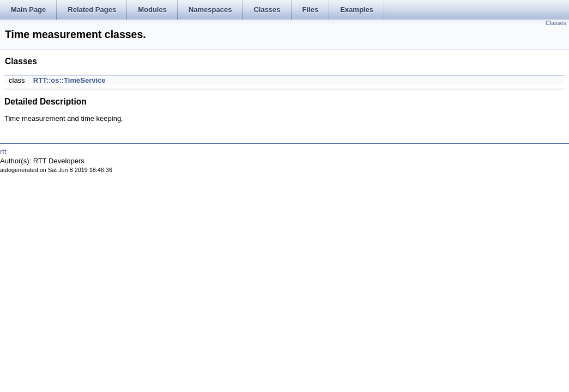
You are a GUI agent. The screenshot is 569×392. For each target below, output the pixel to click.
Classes (556, 23)
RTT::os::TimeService (69, 80)
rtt (3, 152)
